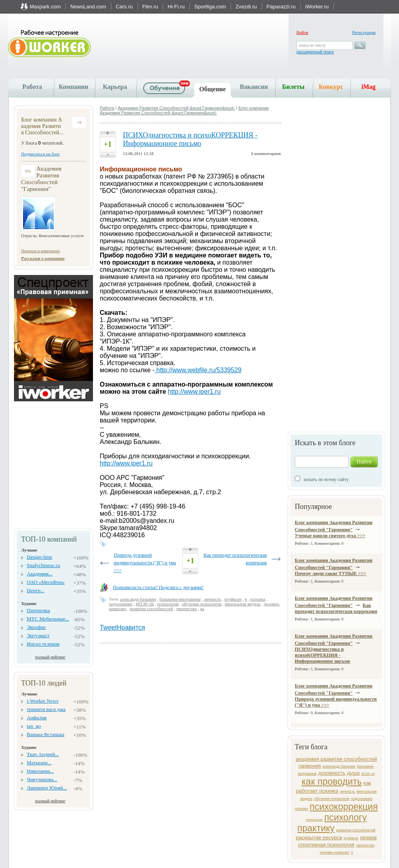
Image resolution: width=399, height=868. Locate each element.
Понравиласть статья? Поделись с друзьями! (158, 587)
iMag (369, 87)
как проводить (332, 782)
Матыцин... (39, 763)
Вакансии (254, 87)
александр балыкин (339, 766)
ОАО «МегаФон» (46, 582)
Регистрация (364, 32)
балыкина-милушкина (180, 599)
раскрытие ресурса (319, 838)
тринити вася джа (46, 709)
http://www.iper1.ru (195, 392)
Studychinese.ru (43, 565)
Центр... (36, 590)
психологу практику (332, 823)
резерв (368, 838)
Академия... (40, 574)
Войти (302, 32)
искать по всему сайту (326, 479)
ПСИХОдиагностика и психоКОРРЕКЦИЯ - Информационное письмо (323, 655)
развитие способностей (356, 830)
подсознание (362, 799)
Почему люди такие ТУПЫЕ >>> (331, 573)
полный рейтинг (50, 657)
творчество (365, 845)
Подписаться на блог (40, 154)
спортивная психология (326, 845)
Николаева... (40, 771)
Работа (32, 87)
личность (348, 791)
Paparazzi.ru (281, 7)
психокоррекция (344, 807)
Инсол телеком (43, 644)
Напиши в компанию (40, 251)
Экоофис (36, 627)
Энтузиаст (38, 635)
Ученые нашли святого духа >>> (330, 536)
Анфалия (37, 718)
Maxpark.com (45, 7)
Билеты (293, 87)
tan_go (34, 726)
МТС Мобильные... (48, 619)
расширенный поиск (315, 52)
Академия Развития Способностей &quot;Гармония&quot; (176, 108)
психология (314, 820)
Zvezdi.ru (246, 7)
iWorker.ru (317, 7)
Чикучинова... (42, 779)
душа (354, 773)
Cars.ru (124, 7)
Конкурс (331, 87)
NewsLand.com (88, 7)
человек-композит (335, 852)
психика (301, 809)
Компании (73, 87)
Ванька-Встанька (45, 734)
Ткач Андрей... (43, 754)
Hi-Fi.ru (176, 7)
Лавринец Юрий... (47, 788)
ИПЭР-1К (368, 774)
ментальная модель (243, 604)
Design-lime (40, 557)
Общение (212, 89)
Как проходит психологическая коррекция (336, 608)
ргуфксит (351, 838)
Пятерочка (38, 610)
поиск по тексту (312, 45)
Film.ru (150, 7)
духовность (332, 773)
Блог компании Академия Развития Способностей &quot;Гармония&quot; (184, 110)
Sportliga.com (210, 7)
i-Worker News (42, 701)
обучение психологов (332, 799)
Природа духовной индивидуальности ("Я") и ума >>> (145, 563)
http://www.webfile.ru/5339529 (198, 370)
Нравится (131, 627)
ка (202, 609)
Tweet (108, 627)
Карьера (115, 87)
